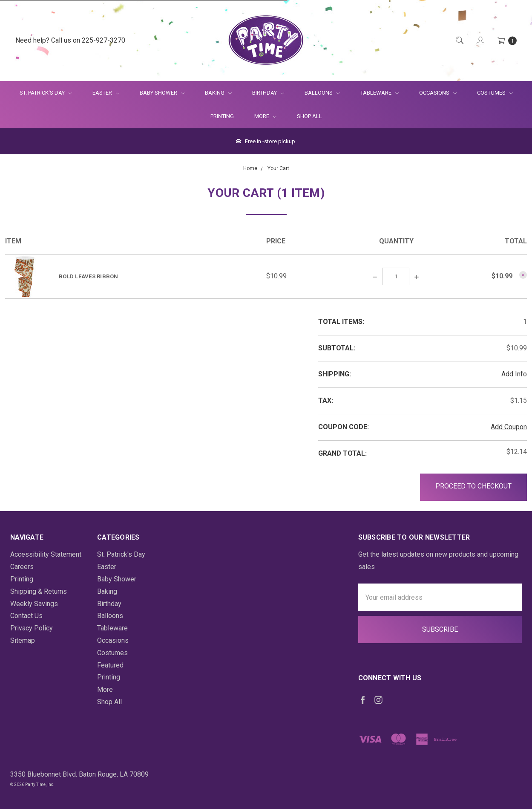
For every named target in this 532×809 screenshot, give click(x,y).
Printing (222, 116)
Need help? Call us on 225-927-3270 (70, 40)
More (260, 116)
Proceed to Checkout (473, 486)
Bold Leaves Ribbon (89, 276)
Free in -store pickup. (266, 141)
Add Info (514, 374)
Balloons (322, 93)
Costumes (495, 93)
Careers (22, 567)
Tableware (380, 93)
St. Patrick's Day (46, 93)
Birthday (268, 93)
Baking (218, 93)
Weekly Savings (34, 604)
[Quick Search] (459, 41)
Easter (106, 93)
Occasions (438, 93)
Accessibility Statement (46, 554)
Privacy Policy (32, 628)
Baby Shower (162, 93)
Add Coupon (509, 427)
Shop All (309, 116)
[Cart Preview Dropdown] (506, 41)
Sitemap (23, 640)
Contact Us (26, 616)
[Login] (480, 41)
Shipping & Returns (39, 591)
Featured (110, 665)
